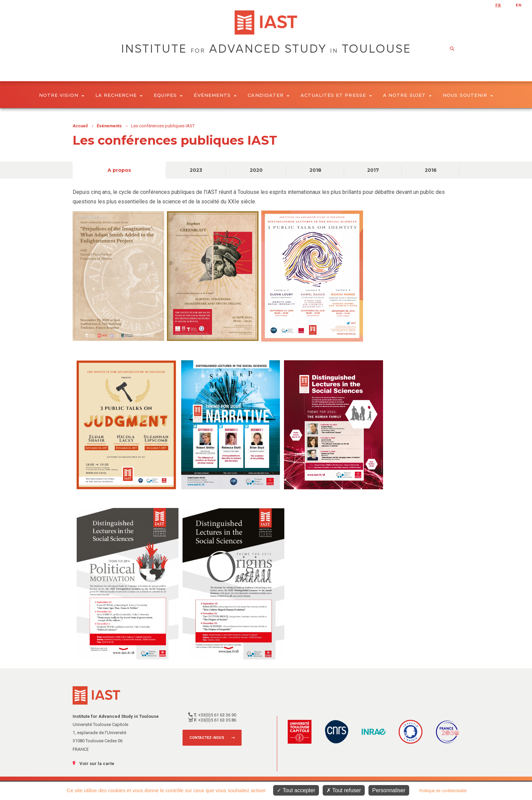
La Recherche (119, 95)
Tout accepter (296, 790)
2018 (315, 170)
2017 (373, 170)
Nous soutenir (468, 95)
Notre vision (62, 95)
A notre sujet (407, 95)
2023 (196, 170)
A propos (119, 170)
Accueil (80, 126)
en (519, 5)
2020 (256, 170)
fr (498, 5)
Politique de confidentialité (443, 791)
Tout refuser (344, 790)
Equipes (168, 95)
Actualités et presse (336, 95)
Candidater (269, 95)
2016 (431, 170)
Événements (215, 95)
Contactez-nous (207, 738)
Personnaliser (389, 790)
